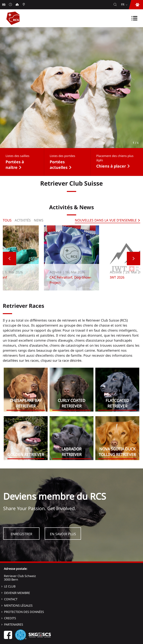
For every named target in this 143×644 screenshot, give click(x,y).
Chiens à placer (111, 166)
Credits (10, 618)
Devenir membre (17, 593)
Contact (11, 599)
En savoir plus (63, 534)
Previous (9, 258)
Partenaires (14, 624)
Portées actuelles (59, 165)
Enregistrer (21, 534)
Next (134, 258)
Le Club (10, 586)
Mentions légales (18, 606)
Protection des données (24, 612)
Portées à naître (15, 165)
